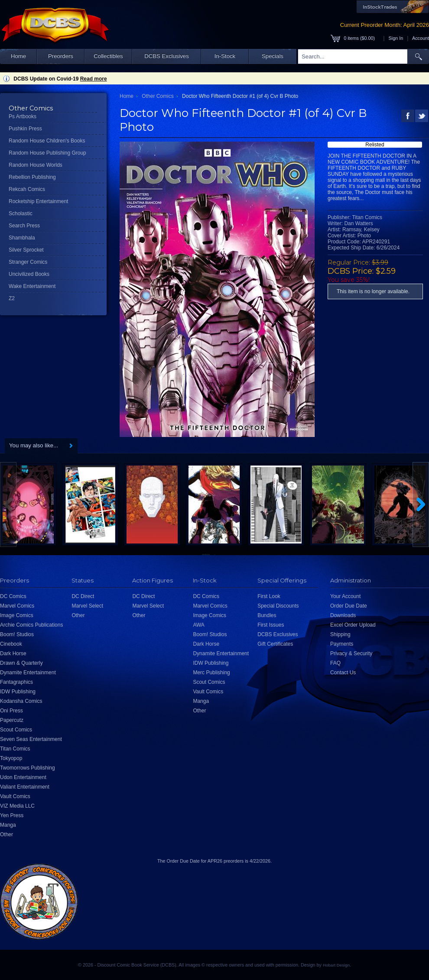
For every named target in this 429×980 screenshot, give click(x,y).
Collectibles (108, 56)
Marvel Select (87, 606)
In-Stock (225, 56)
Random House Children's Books (47, 141)
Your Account (345, 596)
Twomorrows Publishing (28, 768)
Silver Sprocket (26, 250)
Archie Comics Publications (31, 625)
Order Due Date (349, 606)
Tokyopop (11, 758)
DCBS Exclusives (167, 56)
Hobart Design (336, 965)
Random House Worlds (36, 165)
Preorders (61, 56)
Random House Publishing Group (47, 153)
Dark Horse (13, 653)
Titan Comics (15, 749)
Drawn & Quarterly (21, 663)
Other (6, 834)
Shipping (340, 634)
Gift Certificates (275, 644)
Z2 (12, 298)
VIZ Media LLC (17, 806)
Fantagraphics (16, 682)
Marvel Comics (17, 606)
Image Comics (17, 615)
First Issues (271, 625)
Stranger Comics (28, 262)
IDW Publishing (18, 692)
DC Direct (83, 596)
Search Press (24, 226)
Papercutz (12, 720)
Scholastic (21, 213)
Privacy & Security (351, 653)
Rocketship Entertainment (38, 201)
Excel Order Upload (353, 625)
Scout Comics (16, 730)
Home (18, 56)
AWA (198, 625)
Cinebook (11, 644)
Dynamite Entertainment (28, 673)
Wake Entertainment (32, 286)
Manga (8, 825)
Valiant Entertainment (25, 787)
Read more (94, 79)
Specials (273, 56)
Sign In (396, 38)
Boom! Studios (17, 634)
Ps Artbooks (23, 116)
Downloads (343, 615)
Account (421, 38)
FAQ (335, 663)
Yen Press (12, 815)
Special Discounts (278, 606)
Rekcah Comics (27, 189)
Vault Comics (15, 796)
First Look (269, 596)
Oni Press (11, 711)
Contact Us (343, 673)
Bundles (267, 615)
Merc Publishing (211, 673)
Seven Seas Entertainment (31, 739)
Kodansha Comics (21, 701)
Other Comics (158, 96)
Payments (342, 644)
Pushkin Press (25, 129)
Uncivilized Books (29, 274)
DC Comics (13, 596)
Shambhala (22, 238)
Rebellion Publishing (32, 177)
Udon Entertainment (23, 777)
